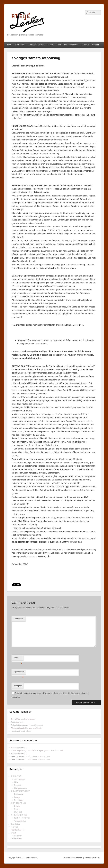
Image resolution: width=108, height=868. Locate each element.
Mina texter (20, 45)
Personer (18, 836)
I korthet (14, 827)
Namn (18, 659)
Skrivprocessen (20, 788)
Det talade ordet (18, 722)
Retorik (17, 809)
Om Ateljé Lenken (36, 45)
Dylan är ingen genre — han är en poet (27, 725)
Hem (9, 45)
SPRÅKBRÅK (17, 839)
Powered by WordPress (72, 858)
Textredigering (20, 821)
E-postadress (19, 672)
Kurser (50, 45)
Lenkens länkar (71, 45)
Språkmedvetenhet (22, 818)
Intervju (17, 797)
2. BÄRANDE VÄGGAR (21, 791)
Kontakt (95, 45)
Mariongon (15, 748)
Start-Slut (18, 812)
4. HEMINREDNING (19, 815)
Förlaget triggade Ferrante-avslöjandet (27, 728)
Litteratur (85, 45)
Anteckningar (20, 779)
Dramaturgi (19, 794)
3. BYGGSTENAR (18, 803)
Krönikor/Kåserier (18, 830)
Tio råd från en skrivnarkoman (23, 719)
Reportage (18, 800)
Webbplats (18, 686)
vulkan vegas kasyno (19, 751)
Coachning (15, 824)
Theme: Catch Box (93, 858)
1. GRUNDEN (17, 776)
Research (18, 785)
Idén (16, 782)
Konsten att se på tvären (21, 731)
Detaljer (17, 806)
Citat (59, 45)
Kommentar (19, 619)
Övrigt (13, 833)
